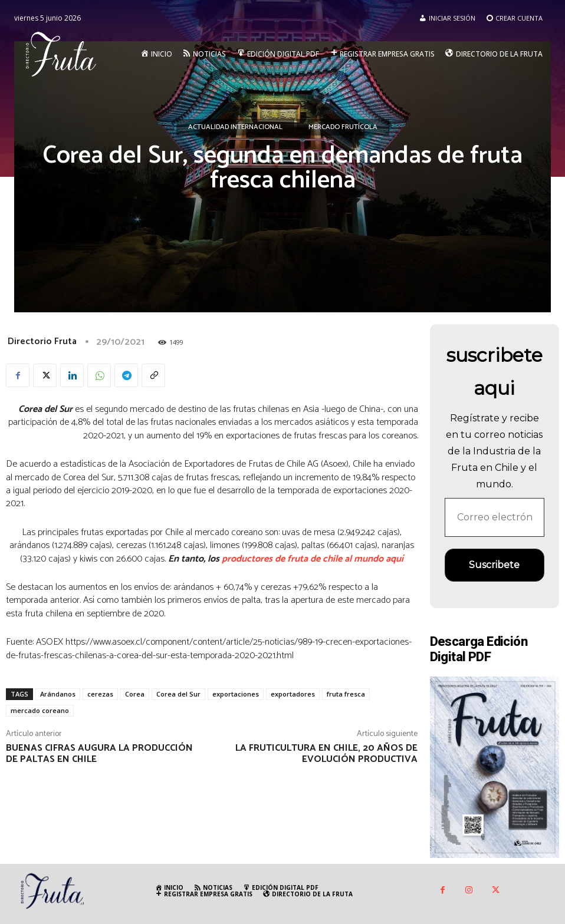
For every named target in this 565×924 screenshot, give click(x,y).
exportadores (293, 694)
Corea (135, 694)
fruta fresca (346, 694)
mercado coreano (40, 710)
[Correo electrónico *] (495, 517)
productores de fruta (265, 559)
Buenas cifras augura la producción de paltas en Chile (99, 754)
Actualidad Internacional (235, 127)
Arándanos (58, 694)
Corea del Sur (178, 694)
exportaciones (236, 694)
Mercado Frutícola (343, 127)
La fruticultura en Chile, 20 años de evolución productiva (326, 754)
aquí (395, 559)
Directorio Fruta (42, 341)
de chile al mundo (347, 559)
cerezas (100, 694)
